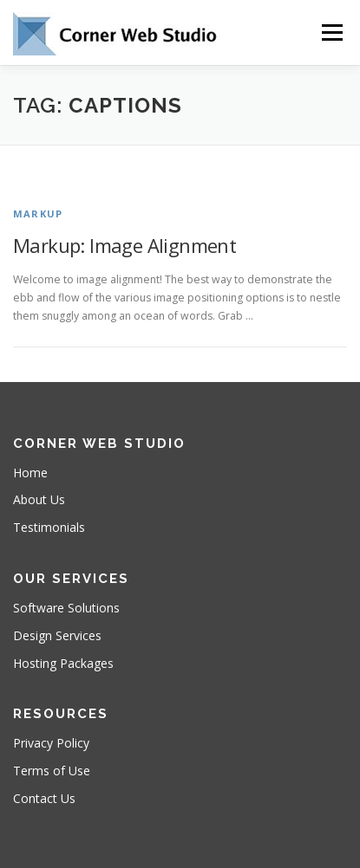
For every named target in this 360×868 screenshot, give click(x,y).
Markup (38, 214)
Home (30, 473)
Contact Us (44, 798)
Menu (331, 32)
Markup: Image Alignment (124, 245)
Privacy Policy (51, 743)
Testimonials (49, 527)
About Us (39, 499)
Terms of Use (52, 771)
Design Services (57, 635)
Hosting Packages (63, 663)
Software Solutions (66, 608)
